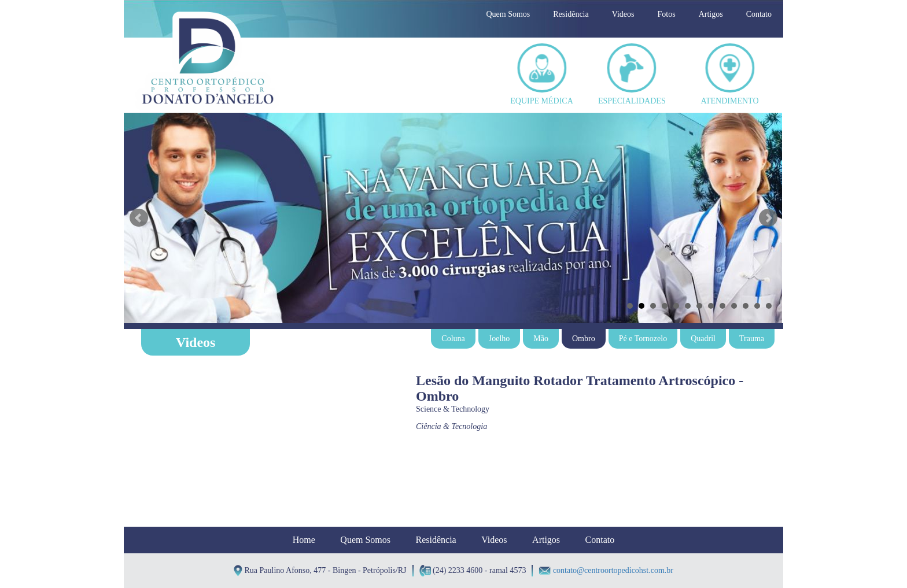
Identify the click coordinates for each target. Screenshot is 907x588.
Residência (571, 14)
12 (757, 306)
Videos (623, 14)
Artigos (711, 14)
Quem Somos (508, 14)
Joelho (499, 339)
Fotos (667, 14)
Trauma (752, 339)
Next (768, 218)
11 (746, 306)
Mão (541, 339)
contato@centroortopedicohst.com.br (613, 570)
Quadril (703, 339)
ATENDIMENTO (729, 74)
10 (734, 306)
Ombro (584, 339)
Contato (759, 14)
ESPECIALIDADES (631, 74)
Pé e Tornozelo (643, 339)
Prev (139, 218)
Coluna (453, 339)
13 (769, 306)
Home (304, 540)
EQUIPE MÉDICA (542, 74)
